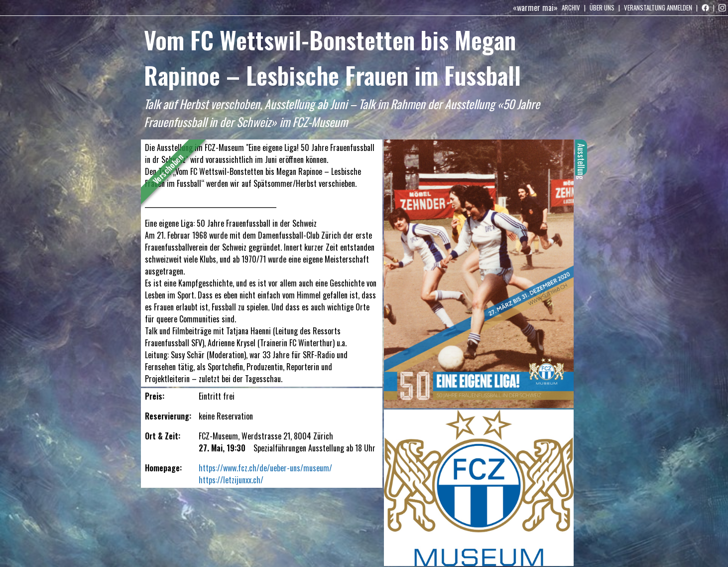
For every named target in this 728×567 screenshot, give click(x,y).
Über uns (602, 7)
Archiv (571, 7)
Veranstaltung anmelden (658, 7)
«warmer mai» (535, 7)
